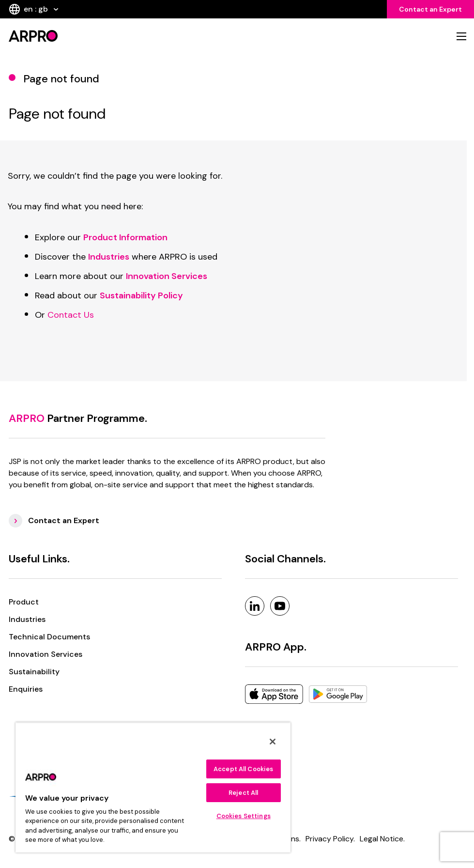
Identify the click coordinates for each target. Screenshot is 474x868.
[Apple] (274, 694)
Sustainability (34, 672)
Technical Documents (49, 637)
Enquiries (26, 689)
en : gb (34, 9)
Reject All (243, 793)
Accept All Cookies (243, 769)
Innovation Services (46, 654)
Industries (27, 619)
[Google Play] (338, 694)
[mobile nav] (461, 36)
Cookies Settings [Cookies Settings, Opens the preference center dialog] (244, 816)
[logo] (120, 36)
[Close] (273, 742)
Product (24, 602)
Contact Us (71, 315)
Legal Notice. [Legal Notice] (382, 839)
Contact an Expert (430, 9)
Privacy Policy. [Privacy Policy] (330, 839)
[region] (153, 787)
